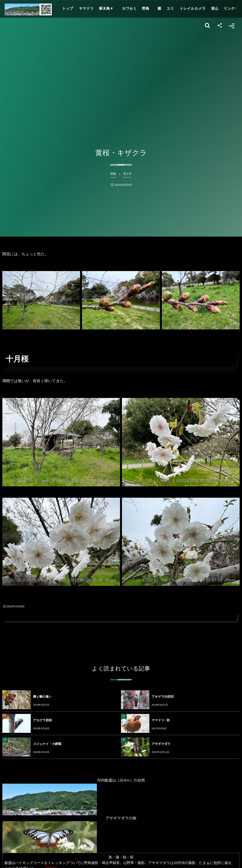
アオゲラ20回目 (163, 697)
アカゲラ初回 (42, 720)
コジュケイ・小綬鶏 (47, 744)
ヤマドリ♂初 (161, 720)
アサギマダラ (161, 744)
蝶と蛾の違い (42, 697)
